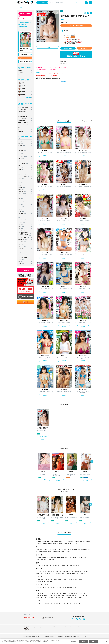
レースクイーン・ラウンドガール (25, 233)
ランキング (21, 73)
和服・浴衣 (23, 150)
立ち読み (48, 47)
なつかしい (23, 192)
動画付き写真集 (22, 121)
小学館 (88, 542)
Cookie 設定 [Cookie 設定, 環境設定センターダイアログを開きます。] (73, 641)
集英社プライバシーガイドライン (36, 636)
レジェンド (23, 242)
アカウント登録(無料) (25, 14)
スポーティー (23, 174)
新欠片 (53, 544)
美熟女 (22, 189)
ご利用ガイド (23, 24)
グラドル (22, 220)
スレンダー (23, 157)
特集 (19, 75)
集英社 (78, 542)
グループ (22, 209)
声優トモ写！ (21, 127)
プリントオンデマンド (23, 125)
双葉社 (66, 544)
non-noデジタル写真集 (83, 550)
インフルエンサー (24, 237)
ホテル (21, 211)
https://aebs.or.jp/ (35, 629)
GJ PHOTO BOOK (22, 112)
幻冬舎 (74, 542)
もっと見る (87, 405)
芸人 (21, 244)
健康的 (22, 170)
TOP (18, 7)
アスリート (22, 246)
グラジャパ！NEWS (25, 62)
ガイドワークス (45, 542)
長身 (21, 168)
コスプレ (22, 141)
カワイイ (22, 194)
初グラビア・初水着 (24, 257)
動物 (21, 261)
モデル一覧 (29, 98)
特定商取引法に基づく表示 (51, 636)
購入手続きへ (84, 48)
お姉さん (22, 187)
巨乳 (21, 159)
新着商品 (20, 71)
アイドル (22, 222)
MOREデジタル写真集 (71, 550)
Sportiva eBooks (22, 114)
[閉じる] (107, 641)
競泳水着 (22, 146)
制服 (21, 144)
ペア (21, 205)
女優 (21, 224)
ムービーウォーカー (73, 544)
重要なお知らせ (25, 270)
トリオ (21, 207)
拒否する (84, 641)
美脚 (21, 165)
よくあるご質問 (24, 27)
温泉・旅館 (23, 213)
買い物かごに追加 (68, 48)
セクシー (22, 196)
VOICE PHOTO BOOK (23, 123)
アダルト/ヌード (22, 248)
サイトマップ (83, 636)
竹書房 (44, 544)
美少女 (22, 185)
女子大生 (22, 231)
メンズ (22, 259)
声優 (21, 229)
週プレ (21, 7)
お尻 (21, 161)
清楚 (21, 198)
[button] (92, 462)
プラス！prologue (22, 118)
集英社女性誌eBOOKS (42, 552)
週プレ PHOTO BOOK (23, 107)
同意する (94, 641)
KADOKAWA (53, 542)
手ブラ (22, 255)
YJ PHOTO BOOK (22, 110)
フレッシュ (22, 172)
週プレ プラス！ (23, 58)
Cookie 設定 (61, 636)
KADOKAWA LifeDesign (62, 542)
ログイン (25, 18)
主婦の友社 (83, 542)
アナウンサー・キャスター (25, 235)
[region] (54, 641)
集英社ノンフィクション (54, 552)
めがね (22, 148)
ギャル (21, 179)
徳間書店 (49, 544)
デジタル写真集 (24, 54)
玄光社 (70, 542)
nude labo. (21, 131)
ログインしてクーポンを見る (76, 26)
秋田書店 (39, 542)
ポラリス (20, 129)
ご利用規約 (25, 636)
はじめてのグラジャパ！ (26, 22)
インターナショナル (24, 176)
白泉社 (57, 544)
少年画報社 (39, 544)
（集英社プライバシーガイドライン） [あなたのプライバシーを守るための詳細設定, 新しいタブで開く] (9, 643)
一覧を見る (87, 121)
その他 (21, 264)
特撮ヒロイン (23, 240)
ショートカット (24, 163)
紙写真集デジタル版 (23, 116)
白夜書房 (61, 544)
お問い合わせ (76, 636)
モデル (22, 226)
